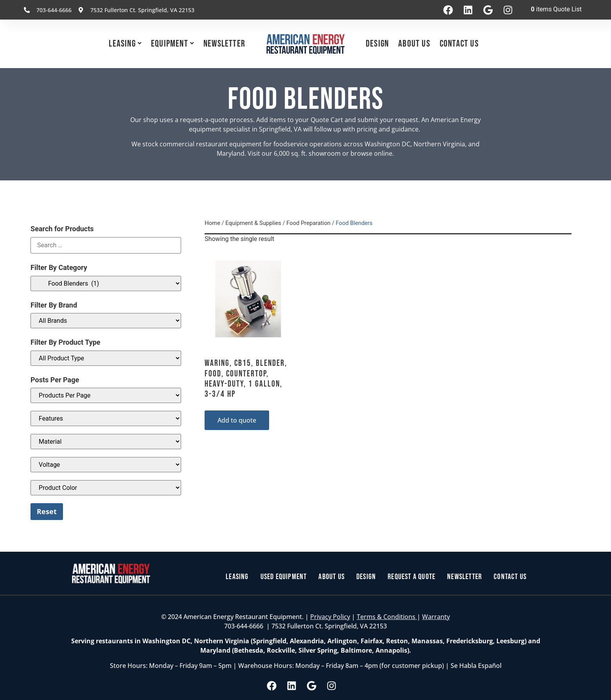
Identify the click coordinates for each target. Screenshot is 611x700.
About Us (414, 44)
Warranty (436, 617)
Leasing (122, 44)
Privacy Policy (330, 617)
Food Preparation (308, 223)
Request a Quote (412, 577)
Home (212, 223)
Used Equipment (284, 577)
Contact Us (459, 44)
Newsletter (224, 44)
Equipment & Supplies (253, 223)
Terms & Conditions (387, 617)
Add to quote (237, 420)
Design (377, 44)
